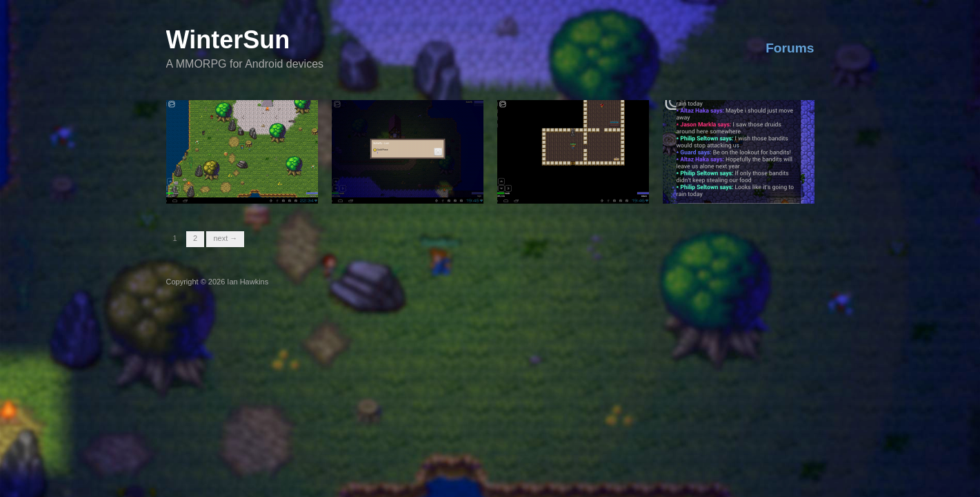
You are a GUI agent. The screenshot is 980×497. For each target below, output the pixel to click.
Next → (225, 238)
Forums (790, 48)
